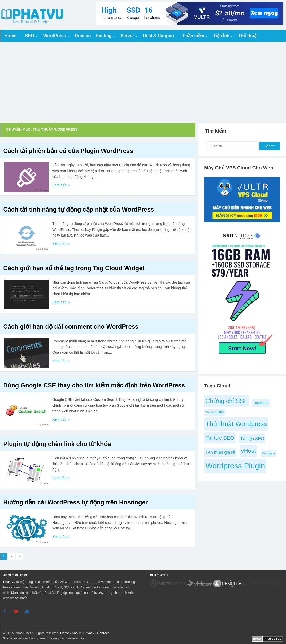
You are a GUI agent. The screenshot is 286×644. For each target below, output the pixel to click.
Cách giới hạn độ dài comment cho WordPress (71, 327)
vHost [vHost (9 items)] (248, 451)
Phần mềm (193, 36)
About (76, 633)
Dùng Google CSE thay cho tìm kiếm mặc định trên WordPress (94, 385)
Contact (103, 633)
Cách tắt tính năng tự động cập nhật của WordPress (79, 209)
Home (10, 36)
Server (127, 36)
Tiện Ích (221, 36)
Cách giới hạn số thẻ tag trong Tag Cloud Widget (74, 268)
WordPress (55, 36)
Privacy (89, 633)
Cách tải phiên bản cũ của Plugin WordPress (68, 151)
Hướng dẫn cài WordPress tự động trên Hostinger (76, 502)
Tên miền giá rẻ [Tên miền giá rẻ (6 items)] (220, 452)
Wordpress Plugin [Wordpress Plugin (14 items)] (235, 466)
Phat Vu (9, 582)
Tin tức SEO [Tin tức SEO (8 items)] (220, 438)
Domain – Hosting (93, 36)
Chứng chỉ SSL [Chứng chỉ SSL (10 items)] (226, 401)
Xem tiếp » (61, 185)
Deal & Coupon (158, 36)
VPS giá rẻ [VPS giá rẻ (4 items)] (268, 453)
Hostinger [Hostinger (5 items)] (261, 403)
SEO (30, 36)
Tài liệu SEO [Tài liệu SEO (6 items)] (252, 439)
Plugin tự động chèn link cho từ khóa (57, 444)
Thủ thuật (248, 36)
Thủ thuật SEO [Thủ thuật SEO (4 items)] (215, 412)
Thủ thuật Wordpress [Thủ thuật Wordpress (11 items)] (236, 424)
